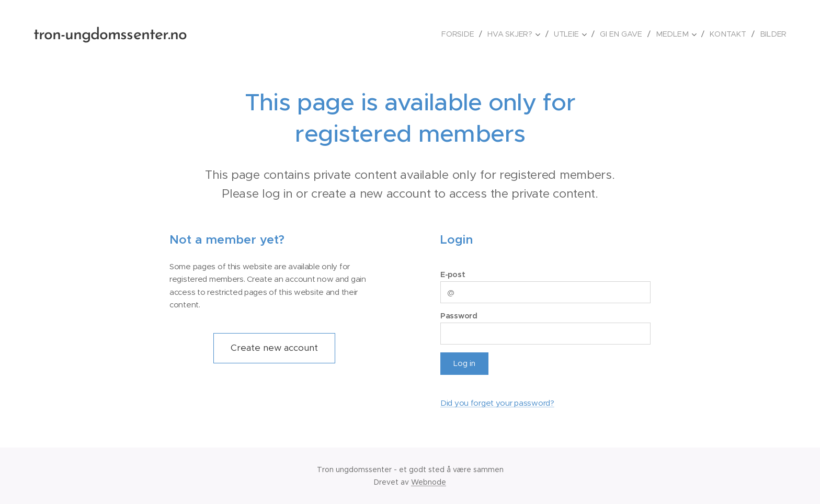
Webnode (429, 482)
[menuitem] (464, 34)
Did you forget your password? (497, 403)
